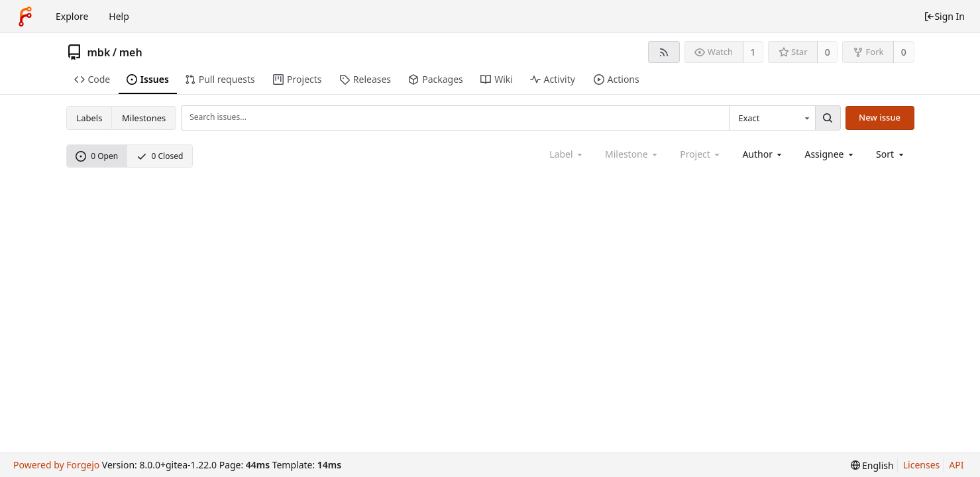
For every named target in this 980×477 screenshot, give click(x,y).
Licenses (922, 465)
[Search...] (828, 118)
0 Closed (160, 156)
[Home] (25, 17)
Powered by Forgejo (56, 465)
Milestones (144, 118)
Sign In (944, 16)
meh (131, 52)
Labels (89, 118)
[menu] (891, 154)
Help (119, 16)
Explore (72, 16)
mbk (99, 52)
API (956, 465)
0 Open (97, 156)
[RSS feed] (664, 52)
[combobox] (772, 118)
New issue (880, 117)
